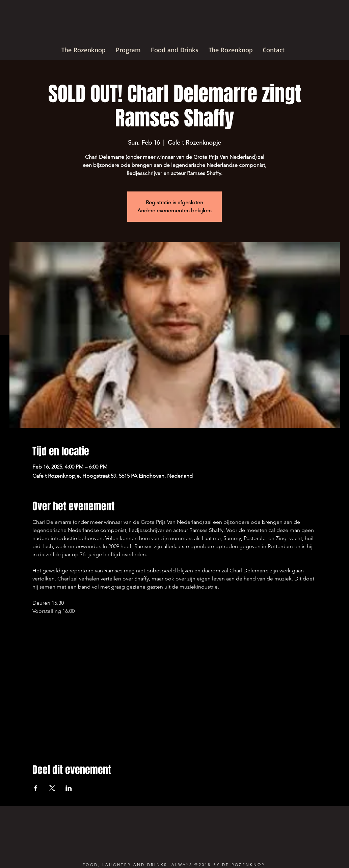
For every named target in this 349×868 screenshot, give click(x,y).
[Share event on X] (52, 788)
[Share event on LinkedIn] (69, 788)
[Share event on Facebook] (36, 788)
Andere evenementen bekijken (174, 211)
